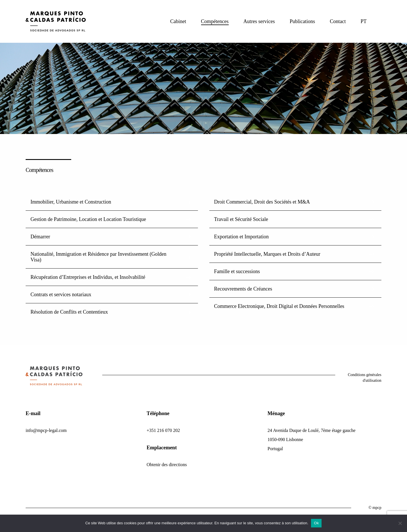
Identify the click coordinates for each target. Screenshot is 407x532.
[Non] (400, 523)
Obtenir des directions (167, 465)
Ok (316, 523)
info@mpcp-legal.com (46, 430)
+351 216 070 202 (163, 430)
